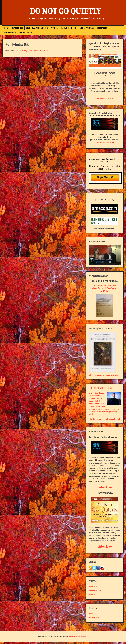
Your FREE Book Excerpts (37, 28)
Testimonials (103, 28)
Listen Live (105, 487)
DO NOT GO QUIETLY (66, 11)
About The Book (68, 28)
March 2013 (93, 595)
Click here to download (104, 419)
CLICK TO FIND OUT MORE (105, 98)
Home (7, 28)
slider (91, 614)
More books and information (103, 375)
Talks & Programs (86, 28)
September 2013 (95, 591)
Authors (55, 28)
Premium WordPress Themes (78, 637)
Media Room (10, 32)
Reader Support (26, 32)
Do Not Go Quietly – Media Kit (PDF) (32, 51)
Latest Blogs (18, 28)
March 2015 (93, 587)
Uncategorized (94, 618)
